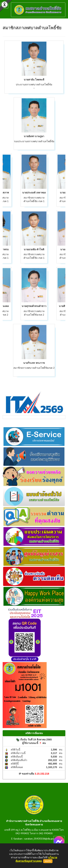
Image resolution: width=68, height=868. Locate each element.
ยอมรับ (48, 861)
